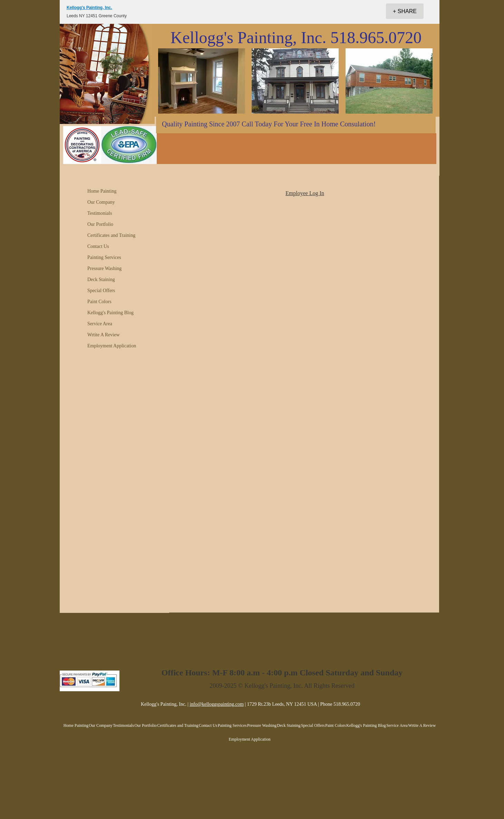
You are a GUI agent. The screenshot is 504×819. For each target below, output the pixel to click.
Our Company (101, 202)
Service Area (100, 324)
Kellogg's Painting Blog (110, 313)
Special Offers (101, 291)
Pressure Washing (104, 268)
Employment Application (112, 346)
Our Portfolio (100, 224)
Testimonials (100, 213)
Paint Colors (99, 302)
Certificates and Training (111, 235)
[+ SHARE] (405, 11)
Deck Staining (101, 280)
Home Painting (102, 191)
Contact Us (98, 246)
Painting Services (104, 257)
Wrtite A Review (104, 335)
